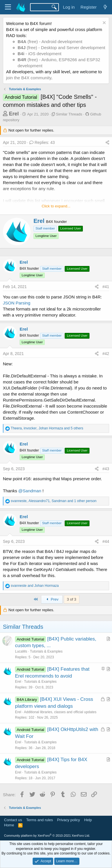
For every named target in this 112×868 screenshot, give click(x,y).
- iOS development (40, 54)
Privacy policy (69, 820)
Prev (52, 599)
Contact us (13, 820)
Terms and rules (40, 820)
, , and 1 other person (54, 501)
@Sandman (30, 491)
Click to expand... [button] (56, 206)
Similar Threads (69, 114)
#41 (106, 287)
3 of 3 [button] (72, 599)
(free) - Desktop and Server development (61, 48)
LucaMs (21, 651)
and (35, 586)
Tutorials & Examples (46, 651)
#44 (106, 541)
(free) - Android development (50, 42)
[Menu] (8, 7)
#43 (106, 469)
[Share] (107, 143)
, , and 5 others (47, 428)
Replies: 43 (42, 142)
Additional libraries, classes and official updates (60, 712)
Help (88, 820)
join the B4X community (29, 78)
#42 (106, 354)
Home (9, 825)
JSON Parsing (17, 303)
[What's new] (105, 7)
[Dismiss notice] (103, 23)
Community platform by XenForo (47, 836)
